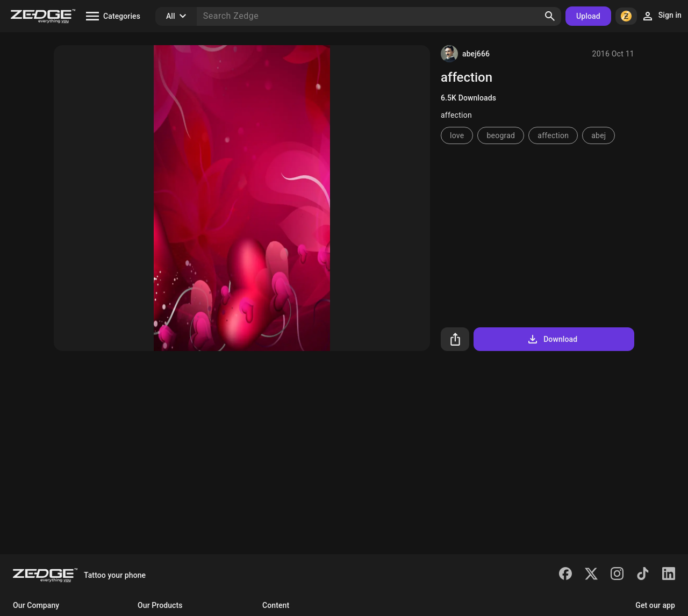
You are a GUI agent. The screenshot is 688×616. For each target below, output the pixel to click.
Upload (588, 16)
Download (552, 339)
